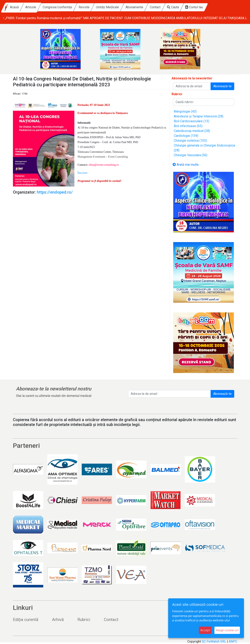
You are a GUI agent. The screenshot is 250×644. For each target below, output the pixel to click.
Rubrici (84, 620)
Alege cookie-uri (227, 630)
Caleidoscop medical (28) (192, 131)
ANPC (233, 641)
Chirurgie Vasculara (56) (191, 155)
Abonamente (170, 7)
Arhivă (58, 620)
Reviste (119, 7)
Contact (190, 7)
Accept (205, 630)
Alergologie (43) (185, 111)
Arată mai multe (186, 165)
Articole (66, 7)
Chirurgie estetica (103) (190, 141)
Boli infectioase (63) (188, 126)
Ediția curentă (26, 620)
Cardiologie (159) (186, 136)
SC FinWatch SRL (214, 641)
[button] (83, 173)
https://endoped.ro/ (55, 192)
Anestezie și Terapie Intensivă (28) (199, 116)
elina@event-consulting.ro (104, 165)
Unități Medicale (143, 7)
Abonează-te (222, 86)
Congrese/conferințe (93, 7)
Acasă (50, 7)
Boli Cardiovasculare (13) (191, 121)
